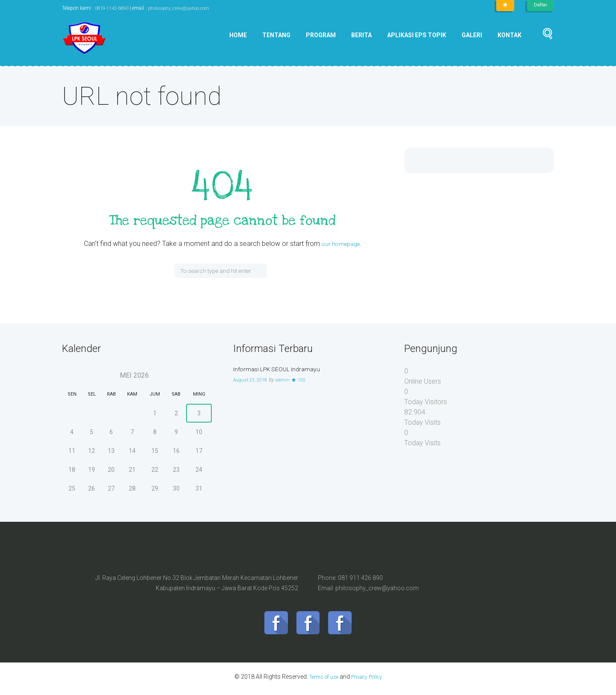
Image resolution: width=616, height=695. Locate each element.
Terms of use (320, 681)
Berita (361, 35)
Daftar (540, 5)
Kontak (509, 35)
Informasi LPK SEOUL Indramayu (282, 369)
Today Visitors (426, 402)
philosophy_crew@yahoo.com (187, 8)
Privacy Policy (370, 681)
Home (238, 35)
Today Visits (422, 422)
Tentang (276, 35)
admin (288, 380)
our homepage (341, 244)
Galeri (472, 35)
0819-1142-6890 (114, 8)
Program (321, 35)
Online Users (423, 381)
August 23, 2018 (253, 380)
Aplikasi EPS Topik (417, 35)
